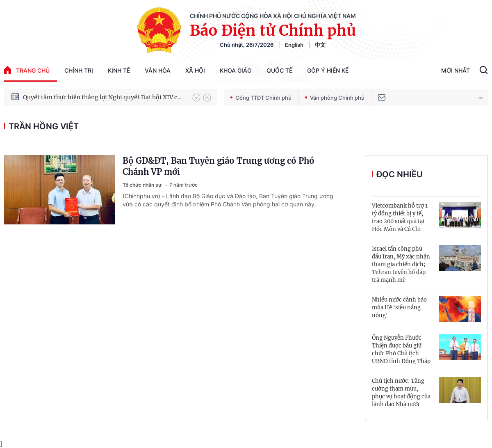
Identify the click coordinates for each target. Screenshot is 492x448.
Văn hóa (158, 70)
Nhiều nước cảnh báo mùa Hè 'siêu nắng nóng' (399, 307)
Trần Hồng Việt (44, 126)
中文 (320, 45)
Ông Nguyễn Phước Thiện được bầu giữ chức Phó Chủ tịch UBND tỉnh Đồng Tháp (401, 350)
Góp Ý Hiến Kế (328, 70)
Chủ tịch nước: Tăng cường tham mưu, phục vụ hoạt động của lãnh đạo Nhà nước (401, 393)
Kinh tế (119, 70)
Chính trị (79, 70)
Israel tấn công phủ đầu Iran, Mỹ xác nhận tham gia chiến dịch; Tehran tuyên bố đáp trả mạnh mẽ (401, 264)
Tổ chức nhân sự (143, 185)
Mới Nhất (456, 70)
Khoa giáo (236, 70)
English (294, 45)
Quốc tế (279, 70)
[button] (196, 98)
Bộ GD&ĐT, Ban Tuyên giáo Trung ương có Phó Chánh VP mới (219, 166)
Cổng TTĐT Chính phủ (261, 98)
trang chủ (27, 70)
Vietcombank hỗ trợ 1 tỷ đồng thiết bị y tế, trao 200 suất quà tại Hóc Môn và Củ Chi (400, 217)
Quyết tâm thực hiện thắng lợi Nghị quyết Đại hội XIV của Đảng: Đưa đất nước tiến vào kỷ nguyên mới (104, 97)
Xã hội (195, 70)
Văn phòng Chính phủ (335, 98)
